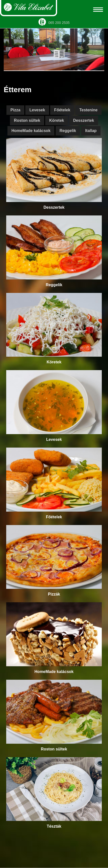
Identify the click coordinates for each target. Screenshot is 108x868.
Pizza (15, 110)
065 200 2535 (54, 23)
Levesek (37, 110)
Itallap (91, 131)
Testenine (88, 110)
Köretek (57, 120)
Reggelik (68, 131)
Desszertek (84, 120)
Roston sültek (27, 120)
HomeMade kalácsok (31, 131)
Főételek (62, 110)
